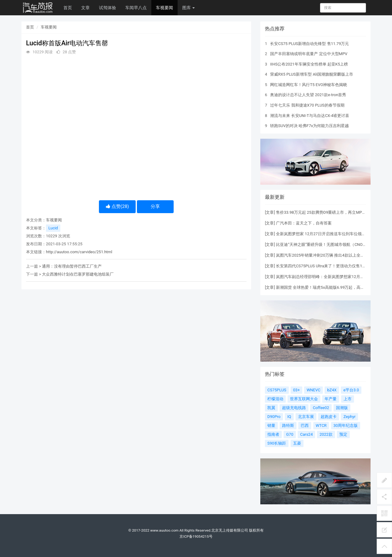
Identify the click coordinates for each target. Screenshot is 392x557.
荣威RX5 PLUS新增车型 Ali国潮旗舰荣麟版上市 (312, 74)
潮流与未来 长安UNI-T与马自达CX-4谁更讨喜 (310, 116)
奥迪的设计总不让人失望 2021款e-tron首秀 (308, 95)
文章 (85, 8)
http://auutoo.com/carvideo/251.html (79, 252)
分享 (155, 206)
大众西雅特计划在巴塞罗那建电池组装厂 (78, 274)
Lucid (53, 228)
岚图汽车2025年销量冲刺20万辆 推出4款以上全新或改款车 (328, 255)
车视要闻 (164, 8)
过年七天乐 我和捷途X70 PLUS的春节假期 (307, 105)
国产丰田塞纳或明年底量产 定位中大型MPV (309, 54)
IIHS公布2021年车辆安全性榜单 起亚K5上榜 (309, 64)
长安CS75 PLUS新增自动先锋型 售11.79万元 (309, 44)
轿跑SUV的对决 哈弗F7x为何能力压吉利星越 (309, 126)
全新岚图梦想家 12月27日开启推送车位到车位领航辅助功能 (329, 234)
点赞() (117, 206)
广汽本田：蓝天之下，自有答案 (304, 223)
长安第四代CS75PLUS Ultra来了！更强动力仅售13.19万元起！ (331, 266)
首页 (68, 8)
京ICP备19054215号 (196, 536)
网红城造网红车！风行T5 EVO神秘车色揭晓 (309, 85)
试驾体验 (107, 8)
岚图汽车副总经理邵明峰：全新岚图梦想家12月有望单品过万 (330, 277)
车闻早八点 (136, 8)
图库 (188, 8)
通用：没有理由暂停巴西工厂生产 (72, 266)
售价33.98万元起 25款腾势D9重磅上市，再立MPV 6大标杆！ (330, 212)
